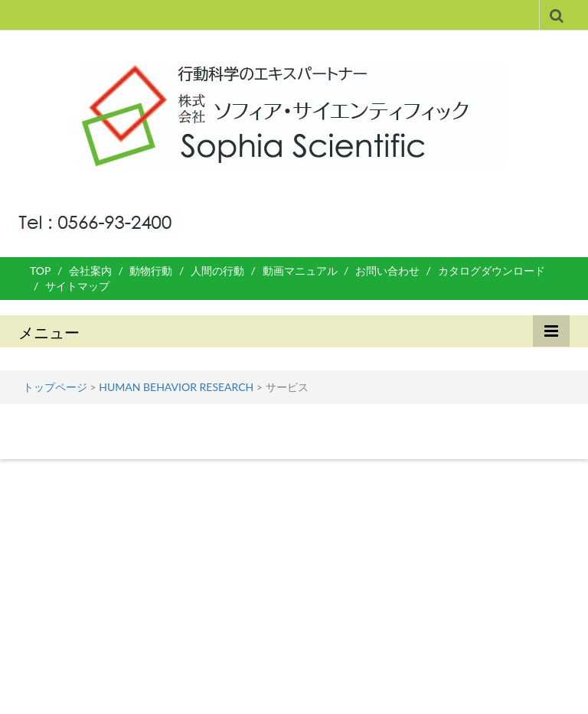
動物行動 (151, 271)
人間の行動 (217, 271)
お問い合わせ (387, 271)
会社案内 (90, 271)
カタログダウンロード (492, 271)
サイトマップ (77, 286)
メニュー (49, 332)
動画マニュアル (300, 271)
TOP (40, 271)
